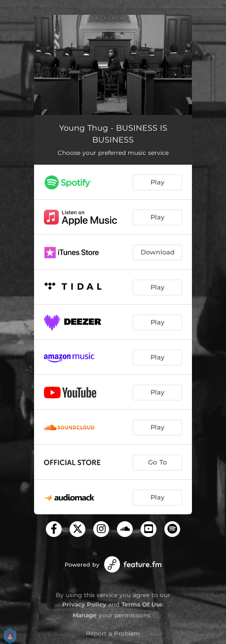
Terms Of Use (142, 604)
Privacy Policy (84, 604)
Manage (85, 615)
